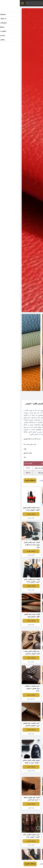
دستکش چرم (11, 699)
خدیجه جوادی (25, 481)
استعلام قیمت (10, 481)
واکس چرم (11, 662)
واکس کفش (32, 553)
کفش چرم (32, 518)
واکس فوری (11, 518)
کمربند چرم (32, 773)
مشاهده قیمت (32, 514)
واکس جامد (11, 590)
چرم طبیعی (32, 590)
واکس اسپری (32, 810)
